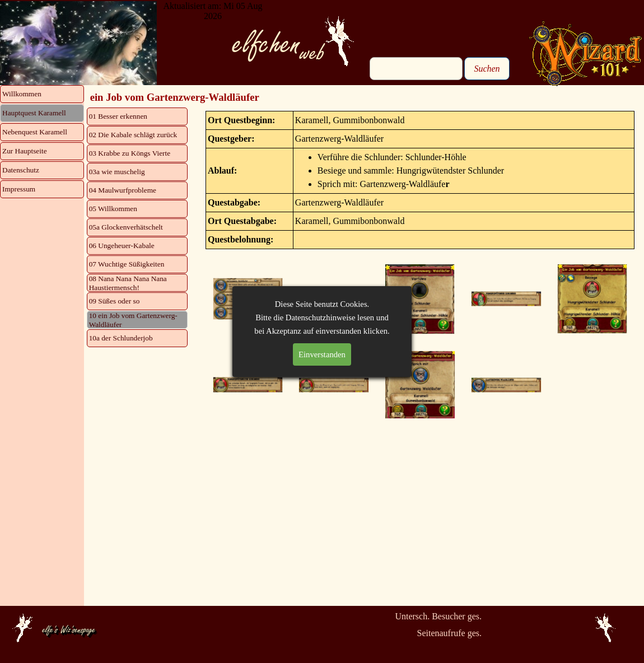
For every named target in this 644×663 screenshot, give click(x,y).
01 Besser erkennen (118, 116)
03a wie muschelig (117, 172)
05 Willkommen (113, 209)
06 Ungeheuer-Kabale (122, 246)
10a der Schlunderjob (121, 338)
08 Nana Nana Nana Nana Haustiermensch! (128, 283)
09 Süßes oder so (115, 301)
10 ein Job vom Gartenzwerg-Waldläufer (133, 320)
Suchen (487, 69)
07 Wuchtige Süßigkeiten (127, 264)
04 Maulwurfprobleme (123, 190)
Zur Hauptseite (25, 151)
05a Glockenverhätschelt (126, 227)
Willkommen (22, 94)
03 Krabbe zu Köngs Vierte (130, 153)
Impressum (19, 189)
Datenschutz (21, 170)
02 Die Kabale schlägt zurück (133, 135)
